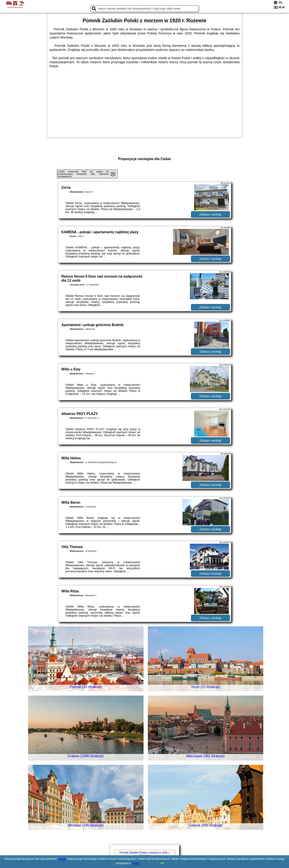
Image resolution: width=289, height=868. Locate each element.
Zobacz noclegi (210, 214)
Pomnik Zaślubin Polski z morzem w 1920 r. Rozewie (144, 854)
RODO (136, 863)
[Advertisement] (145, 101)
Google (62, 859)
